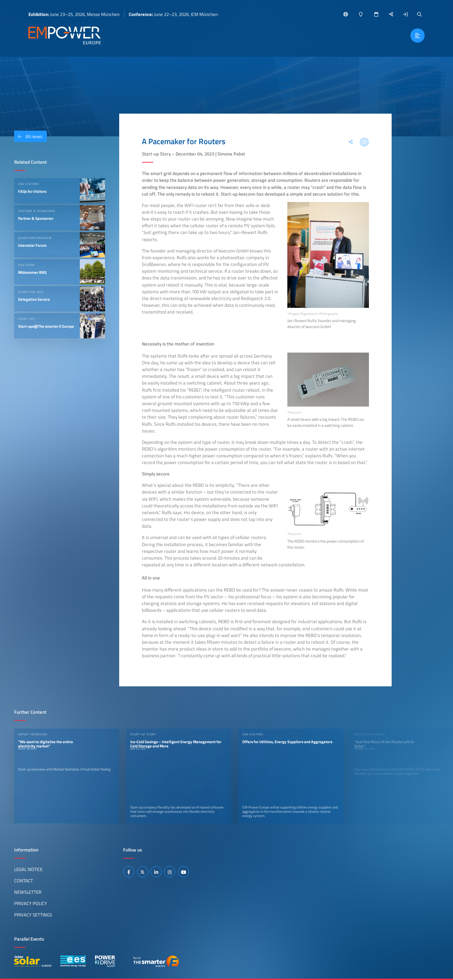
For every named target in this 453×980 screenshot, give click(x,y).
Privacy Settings (33, 915)
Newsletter (28, 892)
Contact (24, 881)
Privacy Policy (31, 903)
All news (28, 136)
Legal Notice (28, 869)
